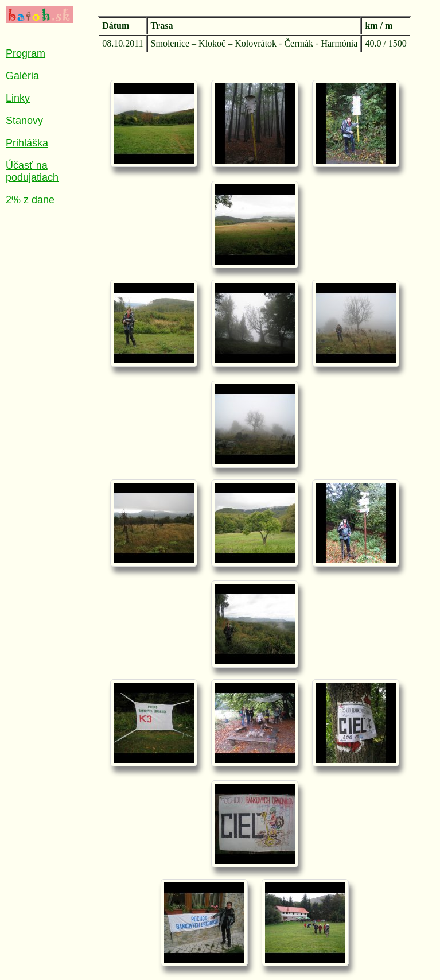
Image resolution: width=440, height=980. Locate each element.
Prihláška (27, 143)
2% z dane (30, 200)
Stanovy (24, 121)
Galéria (22, 76)
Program (26, 53)
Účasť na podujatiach (32, 171)
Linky (18, 98)
